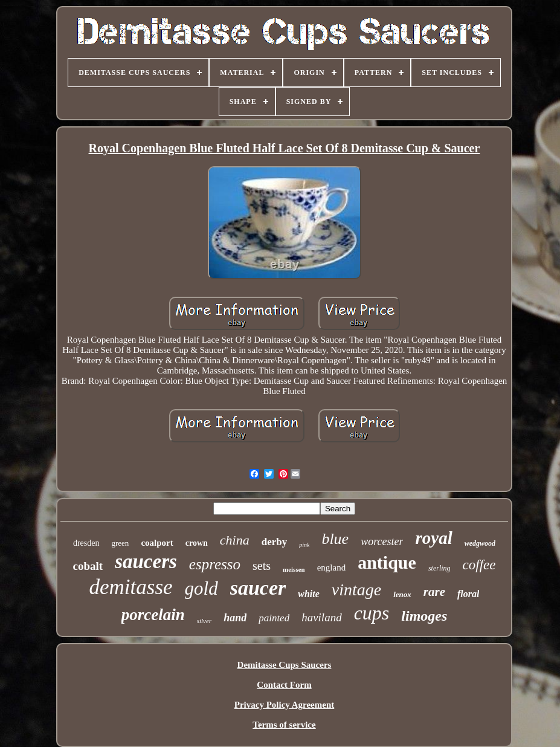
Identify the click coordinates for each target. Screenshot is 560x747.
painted (274, 618)
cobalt (88, 566)
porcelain (153, 615)
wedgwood (480, 543)
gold (201, 588)
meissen (294, 569)
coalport (157, 543)
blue (335, 539)
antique (387, 562)
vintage (356, 590)
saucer (258, 588)
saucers (146, 561)
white (309, 594)
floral (468, 594)
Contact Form (284, 685)
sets (262, 566)
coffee (479, 565)
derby (275, 542)
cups (372, 613)
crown (197, 543)
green (121, 543)
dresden (86, 543)
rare (434, 592)
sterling (439, 568)
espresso (215, 564)
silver (204, 621)
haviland (322, 617)
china (235, 540)
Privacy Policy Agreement (285, 705)
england (331, 568)
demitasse (131, 587)
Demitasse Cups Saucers (285, 665)
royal (433, 538)
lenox (402, 594)
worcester (382, 542)
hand (235, 618)
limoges (424, 616)
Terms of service (284, 725)
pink (304, 545)
